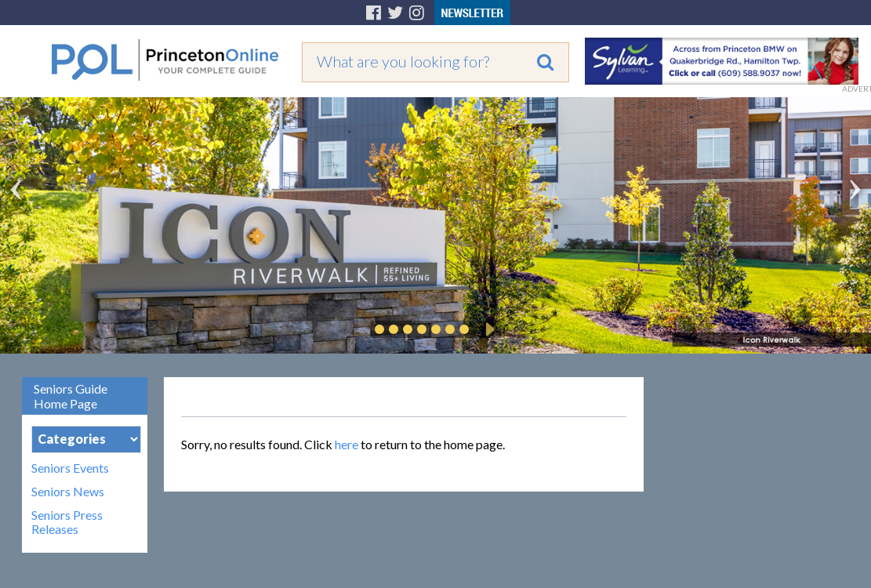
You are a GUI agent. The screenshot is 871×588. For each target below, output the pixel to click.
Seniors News (68, 492)
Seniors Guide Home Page (71, 396)
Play (488, 329)
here (347, 444)
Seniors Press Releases (67, 522)
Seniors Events (70, 468)
